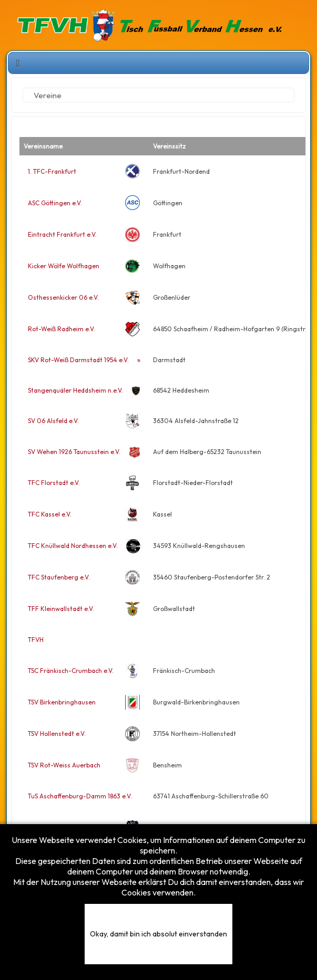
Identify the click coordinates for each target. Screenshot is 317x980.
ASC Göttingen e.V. (55, 203)
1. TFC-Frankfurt (52, 171)
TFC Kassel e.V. (50, 514)
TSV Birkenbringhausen (62, 702)
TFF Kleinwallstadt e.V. (61, 609)
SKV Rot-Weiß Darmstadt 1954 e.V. (78, 360)
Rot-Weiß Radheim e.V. (62, 329)
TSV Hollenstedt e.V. (57, 734)
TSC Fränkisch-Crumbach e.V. (71, 671)
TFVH (36, 640)
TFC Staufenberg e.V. (59, 577)
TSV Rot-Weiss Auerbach (64, 765)
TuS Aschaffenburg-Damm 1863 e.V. (80, 796)
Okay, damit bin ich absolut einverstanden (159, 934)
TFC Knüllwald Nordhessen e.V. (73, 546)
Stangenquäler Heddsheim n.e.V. (75, 390)
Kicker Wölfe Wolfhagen (64, 266)
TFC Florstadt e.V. (54, 483)
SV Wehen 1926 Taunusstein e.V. (74, 452)
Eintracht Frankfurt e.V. (62, 234)
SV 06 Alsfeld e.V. (53, 421)
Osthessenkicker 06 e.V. (63, 297)
